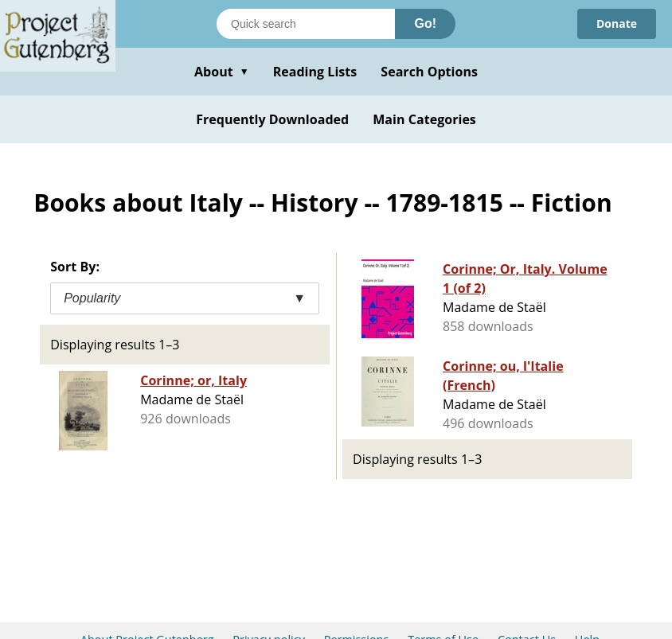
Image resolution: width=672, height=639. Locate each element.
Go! (425, 23)
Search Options (429, 72)
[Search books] (306, 24)
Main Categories (424, 119)
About (222, 72)
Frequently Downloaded (272, 119)
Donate (617, 23)
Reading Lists (315, 72)
